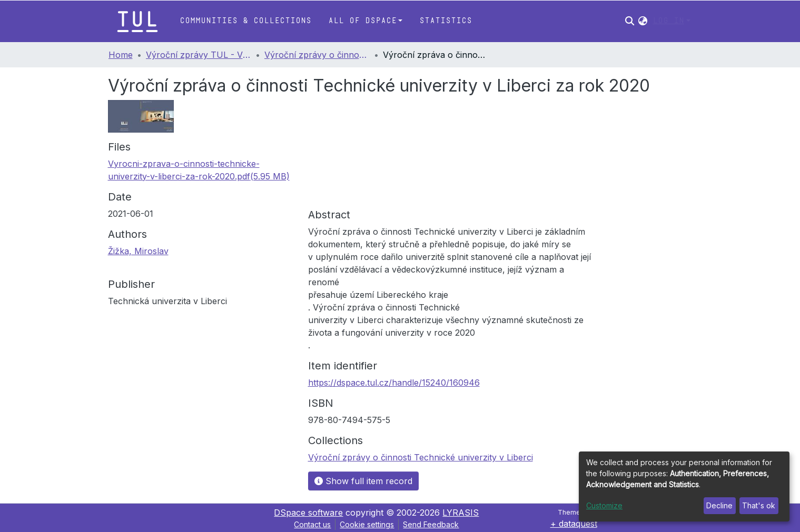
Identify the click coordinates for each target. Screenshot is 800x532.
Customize (604, 505)
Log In (668, 21)
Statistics (446, 21)
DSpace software (308, 513)
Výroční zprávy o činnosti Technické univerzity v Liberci (317, 55)
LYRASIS (461, 513)
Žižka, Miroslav (138, 251)
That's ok (759, 505)
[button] (643, 21)
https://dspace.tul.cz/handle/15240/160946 (394, 383)
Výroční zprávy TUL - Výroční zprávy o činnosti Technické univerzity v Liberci (199, 55)
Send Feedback (431, 524)
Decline (719, 505)
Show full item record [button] (363, 481)
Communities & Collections (245, 21)
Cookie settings (367, 524)
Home (121, 55)
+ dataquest (574, 524)
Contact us (312, 524)
